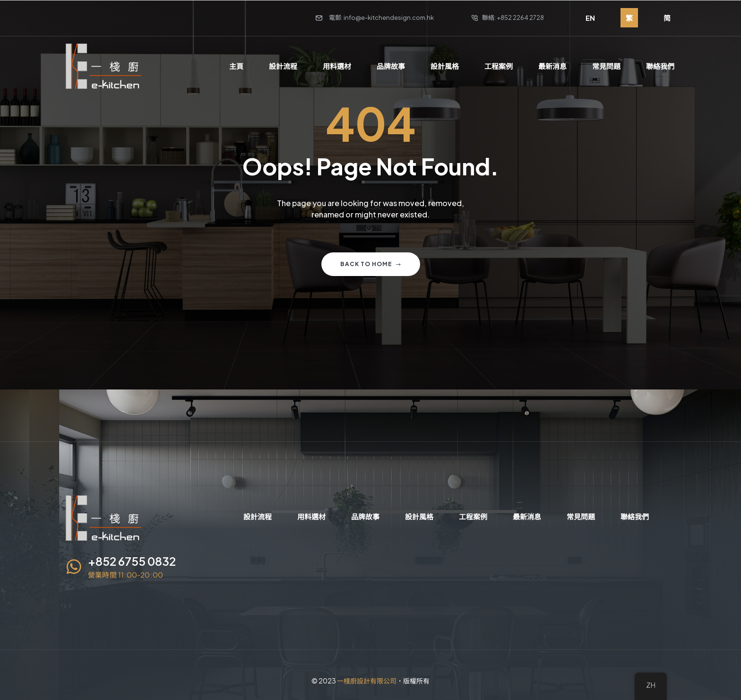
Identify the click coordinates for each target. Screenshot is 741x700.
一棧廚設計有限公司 (367, 681)
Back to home (371, 264)
